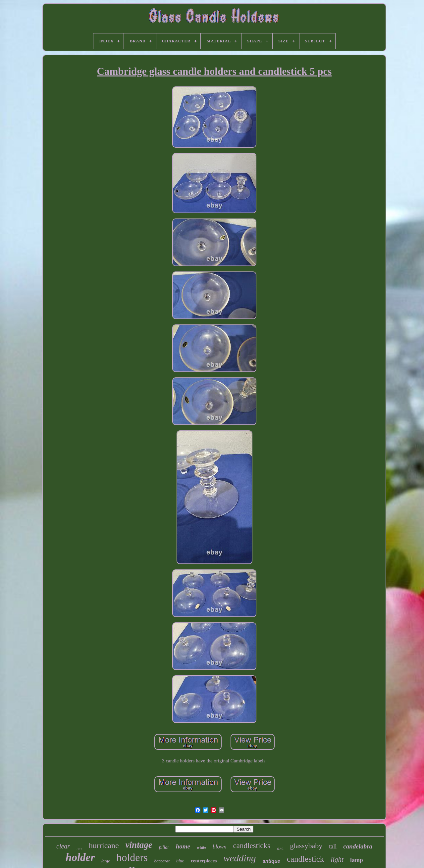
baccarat (162, 861)
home (183, 846)
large (106, 861)
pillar (164, 847)
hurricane (104, 845)
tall (333, 846)
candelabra (358, 846)
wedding (239, 858)
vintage (139, 845)
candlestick (305, 859)
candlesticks (252, 846)
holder (80, 857)
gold (280, 848)
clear (63, 846)
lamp (357, 860)
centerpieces (204, 861)
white (201, 847)
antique (271, 861)
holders (132, 857)
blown (220, 847)
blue (180, 861)
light (337, 859)
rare (79, 848)
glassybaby (306, 846)
